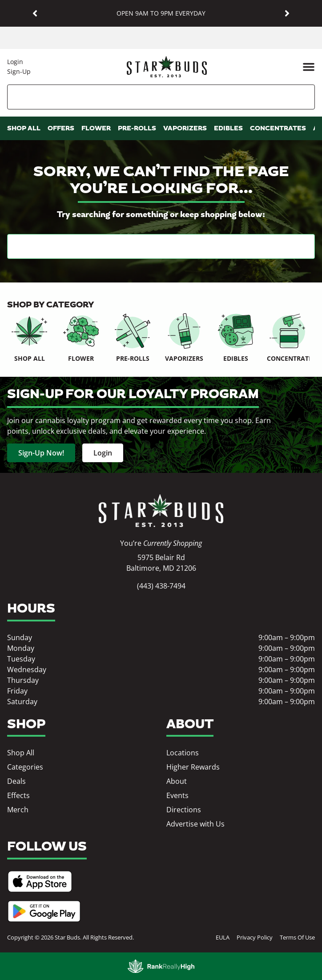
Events (177, 795)
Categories (25, 767)
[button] (35, 14)
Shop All (21, 753)
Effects (18, 795)
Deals (16, 781)
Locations (183, 753)
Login (15, 62)
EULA (223, 937)
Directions (184, 810)
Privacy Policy (255, 937)
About (177, 781)
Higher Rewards (193, 767)
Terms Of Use (297, 937)
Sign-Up (19, 71)
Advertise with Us (195, 824)
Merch (18, 810)
